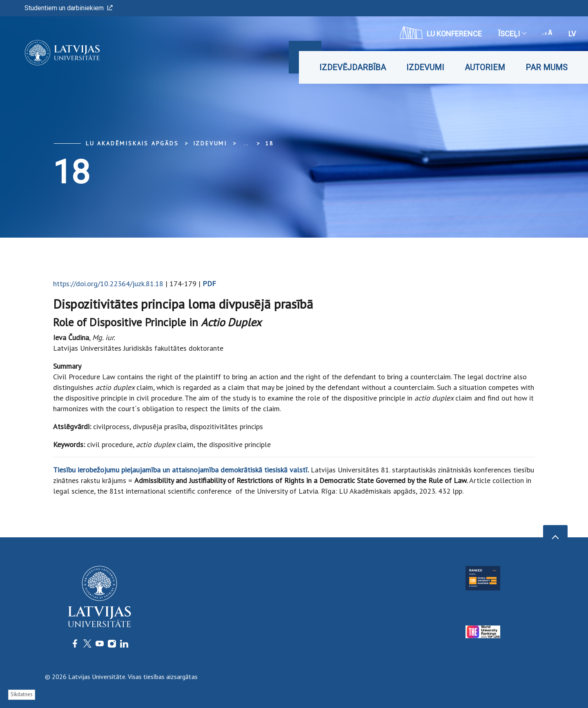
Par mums (547, 67)
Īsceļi (512, 34)
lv (572, 34)
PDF (209, 284)
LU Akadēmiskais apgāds (132, 143)
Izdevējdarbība (353, 67)
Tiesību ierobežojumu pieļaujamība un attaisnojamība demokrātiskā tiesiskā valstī (180, 470)
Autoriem (485, 67)
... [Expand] (246, 143)
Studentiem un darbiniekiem (69, 8)
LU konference (441, 33)
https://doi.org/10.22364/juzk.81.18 (108, 284)
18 (269, 143)
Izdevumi (425, 67)
